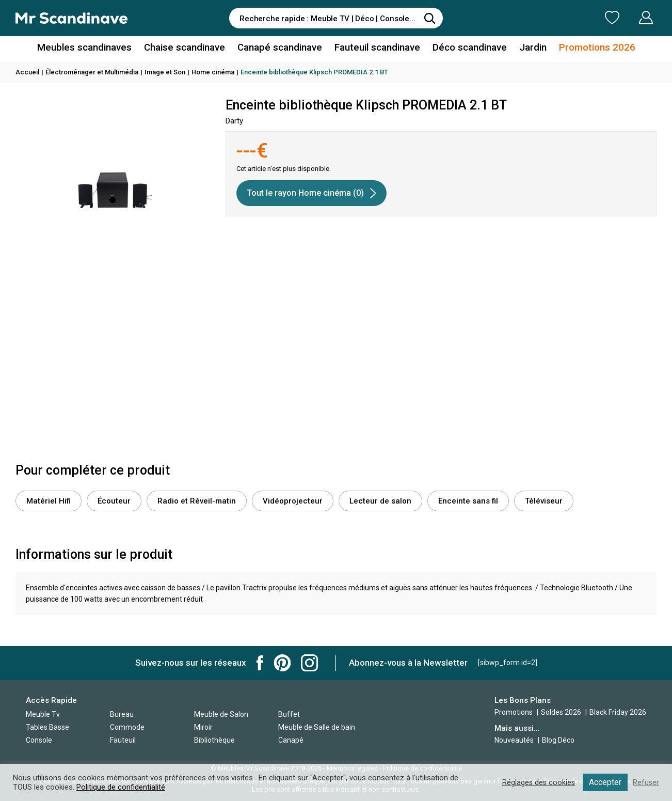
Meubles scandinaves (93, 48)
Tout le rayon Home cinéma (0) (311, 193)
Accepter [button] (605, 782)
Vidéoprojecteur (293, 501)
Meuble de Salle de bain (317, 727)
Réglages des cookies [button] (537, 782)
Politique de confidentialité (121, 787)
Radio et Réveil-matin (197, 501)
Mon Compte (626, 18)
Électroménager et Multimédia (92, 72)
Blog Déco (558, 740)
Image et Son (165, 72)
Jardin (526, 48)
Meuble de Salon (221, 714)
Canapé (291, 740)
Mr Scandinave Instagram (309, 663)
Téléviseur (544, 501)
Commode (127, 727)
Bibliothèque (214, 740)
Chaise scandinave (189, 48)
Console (39, 740)
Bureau (122, 714)
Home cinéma (213, 72)
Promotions (514, 712)
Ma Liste (558, 18)
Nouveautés (514, 740)
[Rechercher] (430, 18)
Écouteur (114, 501)
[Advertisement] (336, 381)
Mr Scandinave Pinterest (282, 663)
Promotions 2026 (588, 48)
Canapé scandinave (281, 48)
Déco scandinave (465, 48)
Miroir (203, 727)
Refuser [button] (646, 782)
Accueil (27, 72)
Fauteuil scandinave (375, 48)
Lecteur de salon (380, 501)
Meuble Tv (43, 714)
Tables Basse (47, 727)
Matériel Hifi (49, 501)
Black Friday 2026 (618, 712)
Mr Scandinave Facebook (260, 663)
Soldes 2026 (562, 712)
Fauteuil (123, 740)
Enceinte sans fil (468, 501)
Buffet (289, 714)
